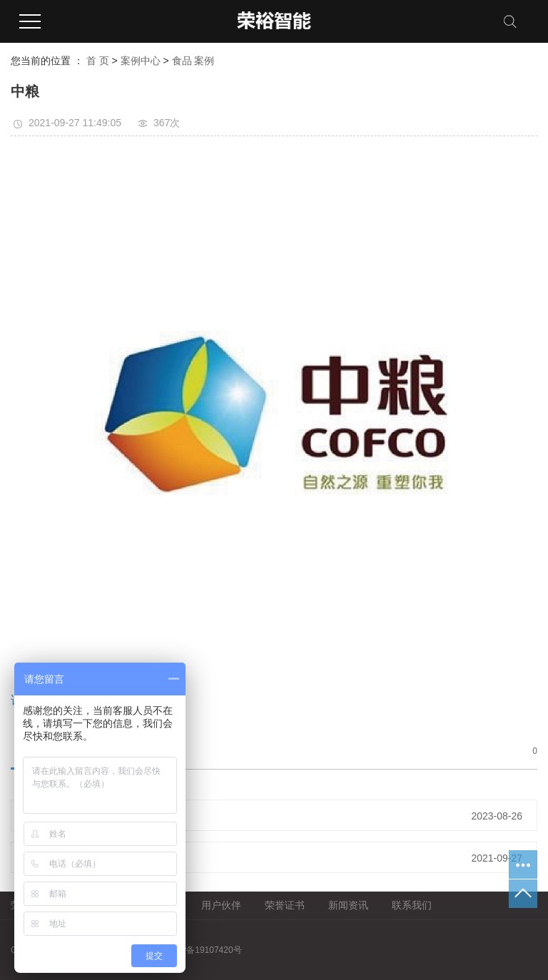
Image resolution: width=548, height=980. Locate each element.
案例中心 (141, 61)
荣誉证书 (285, 905)
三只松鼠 (78, 857)
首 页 (98, 61)
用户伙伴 (221, 905)
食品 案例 (193, 61)
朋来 (68, 815)
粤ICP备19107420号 (202, 950)
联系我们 (412, 905)
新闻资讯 (348, 905)
